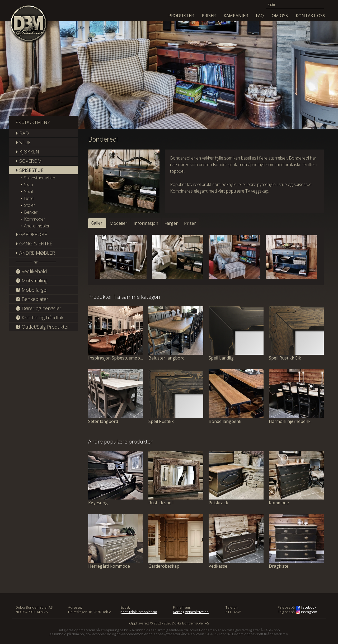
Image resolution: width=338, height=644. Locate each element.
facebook (306, 607)
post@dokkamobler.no (139, 612)
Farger (171, 223)
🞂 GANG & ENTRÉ (34, 244)
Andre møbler (37, 226)
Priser (209, 16)
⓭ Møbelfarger (32, 290)
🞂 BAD (22, 133)
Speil (28, 192)
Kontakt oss (310, 16)
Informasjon (146, 223)
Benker (31, 212)
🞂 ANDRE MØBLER (35, 253)
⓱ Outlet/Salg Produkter (42, 327)
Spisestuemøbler (40, 178)
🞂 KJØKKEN (27, 152)
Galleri (97, 223)
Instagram (307, 612)
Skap (29, 185)
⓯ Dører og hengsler (38, 308)
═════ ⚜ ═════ (36, 262)
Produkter (181, 16)
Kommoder (35, 219)
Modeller (118, 223)
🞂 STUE (23, 142)
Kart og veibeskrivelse (191, 612)
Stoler (30, 205)
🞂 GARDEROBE (31, 234)
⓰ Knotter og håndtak (39, 318)
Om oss (280, 16)
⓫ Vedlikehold (31, 271)
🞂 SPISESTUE (30, 170)
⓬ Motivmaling (31, 281)
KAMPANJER (236, 16)
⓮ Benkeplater (32, 299)
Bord (29, 198)
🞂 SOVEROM (29, 161)
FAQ (260, 16)
